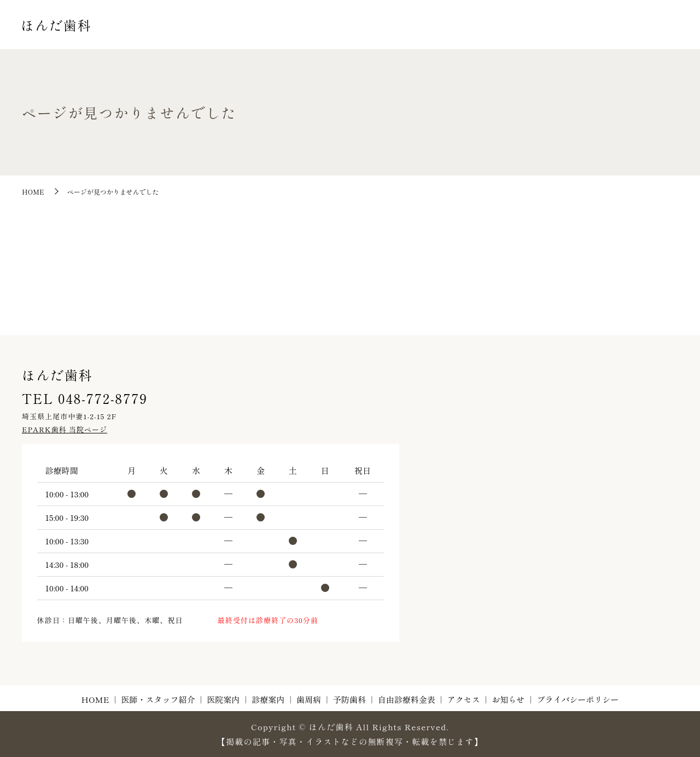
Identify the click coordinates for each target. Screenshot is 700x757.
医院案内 (391, 35)
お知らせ (658, 35)
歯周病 (472, 35)
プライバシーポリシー (577, 699)
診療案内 (433, 35)
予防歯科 (510, 35)
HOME (273, 35)
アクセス (616, 35)
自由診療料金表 (563, 35)
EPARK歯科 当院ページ (65, 429)
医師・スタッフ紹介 (331, 35)
